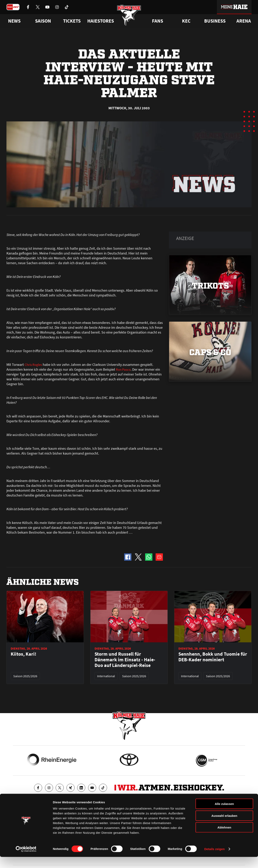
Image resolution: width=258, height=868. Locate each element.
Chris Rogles (34, 365)
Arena (244, 21)
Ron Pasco (124, 369)
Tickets (72, 21)
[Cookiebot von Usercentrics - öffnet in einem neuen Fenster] (26, 860)
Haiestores (101, 21)
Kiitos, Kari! (23, 654)
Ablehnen (224, 838)
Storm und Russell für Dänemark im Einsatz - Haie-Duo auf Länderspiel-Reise (125, 660)
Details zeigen (214, 860)
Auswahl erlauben (224, 827)
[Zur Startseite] (129, 17)
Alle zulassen (224, 815)
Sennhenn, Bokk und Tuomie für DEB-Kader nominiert (213, 657)
